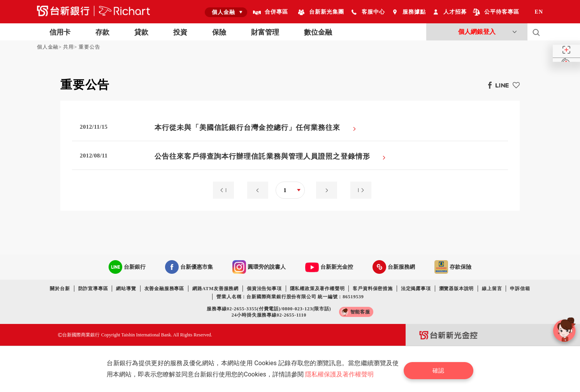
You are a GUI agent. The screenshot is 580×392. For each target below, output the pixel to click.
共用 (69, 47)
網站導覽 (126, 289)
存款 (102, 32)
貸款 (141, 32)
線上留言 (492, 289)
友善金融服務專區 (164, 289)
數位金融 (318, 32)
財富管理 (265, 32)
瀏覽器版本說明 (457, 289)
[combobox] (226, 12)
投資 (180, 32)
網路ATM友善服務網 (215, 289)
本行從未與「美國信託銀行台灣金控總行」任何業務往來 (248, 128)
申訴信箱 (520, 289)
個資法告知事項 (264, 289)
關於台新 (60, 289)
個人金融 (48, 47)
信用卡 (60, 32)
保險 (219, 32)
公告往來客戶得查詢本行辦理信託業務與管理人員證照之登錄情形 (262, 156)
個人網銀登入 (477, 32)
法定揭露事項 (416, 289)
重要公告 (89, 47)
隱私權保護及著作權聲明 (341, 374)
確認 (442, 369)
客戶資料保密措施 (373, 289)
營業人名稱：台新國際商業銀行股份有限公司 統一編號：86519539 (290, 297)
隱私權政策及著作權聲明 (317, 289)
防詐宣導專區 (93, 289)
